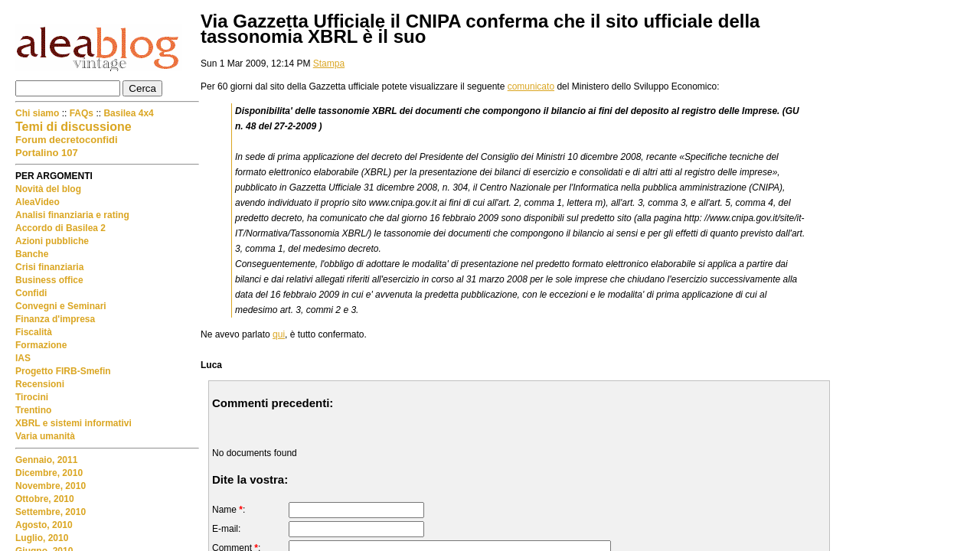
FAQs (82, 113)
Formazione (41, 345)
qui (279, 334)
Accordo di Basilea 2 (60, 228)
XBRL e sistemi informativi (73, 423)
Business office (49, 280)
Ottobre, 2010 (45, 499)
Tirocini (32, 397)
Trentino (33, 410)
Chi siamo (39, 113)
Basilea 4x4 (128, 113)
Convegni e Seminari (61, 306)
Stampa (329, 64)
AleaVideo (38, 202)
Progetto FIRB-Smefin (63, 371)
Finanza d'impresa (55, 319)
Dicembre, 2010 (49, 473)
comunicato (531, 86)
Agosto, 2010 (44, 525)
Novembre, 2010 (51, 486)
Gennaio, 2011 (46, 460)
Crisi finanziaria (49, 267)
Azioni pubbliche (52, 241)
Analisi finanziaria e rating (72, 215)
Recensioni (40, 384)
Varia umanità (45, 436)
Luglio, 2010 (42, 538)
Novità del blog (48, 189)
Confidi (31, 293)
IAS (23, 358)
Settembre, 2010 (51, 512)
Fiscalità (34, 332)
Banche (32, 254)
